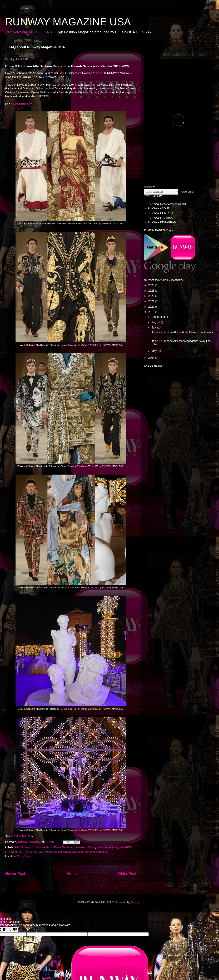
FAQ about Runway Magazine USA (37, 47)
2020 (152, 307)
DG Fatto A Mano (42, 847)
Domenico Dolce (85, 847)
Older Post (127, 874)
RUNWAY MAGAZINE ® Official (167, 204)
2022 (152, 296)
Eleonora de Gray (107, 847)
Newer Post (15, 874)
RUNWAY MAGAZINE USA (68, 22)
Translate (153, 196)
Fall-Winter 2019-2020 (19, 852)
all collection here (21, 104)
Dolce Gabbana (64, 847)
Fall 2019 (125, 847)
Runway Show (67, 852)
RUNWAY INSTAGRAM (162, 222)
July (154, 328)
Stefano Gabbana (97, 852)
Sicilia (81, 852)
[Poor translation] (13, 930)
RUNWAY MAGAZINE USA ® (29, 32)
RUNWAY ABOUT (158, 208)
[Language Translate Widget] (161, 192)
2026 (152, 285)
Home (72, 874)
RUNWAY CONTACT (160, 213)
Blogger (136, 902)
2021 (152, 301)
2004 (152, 358)
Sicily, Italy (23, 856)
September (159, 317)
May (155, 351)
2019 (152, 312)
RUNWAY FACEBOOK (161, 218)
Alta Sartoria (22, 847)
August (156, 322)
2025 (152, 291)
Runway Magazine (45, 852)
